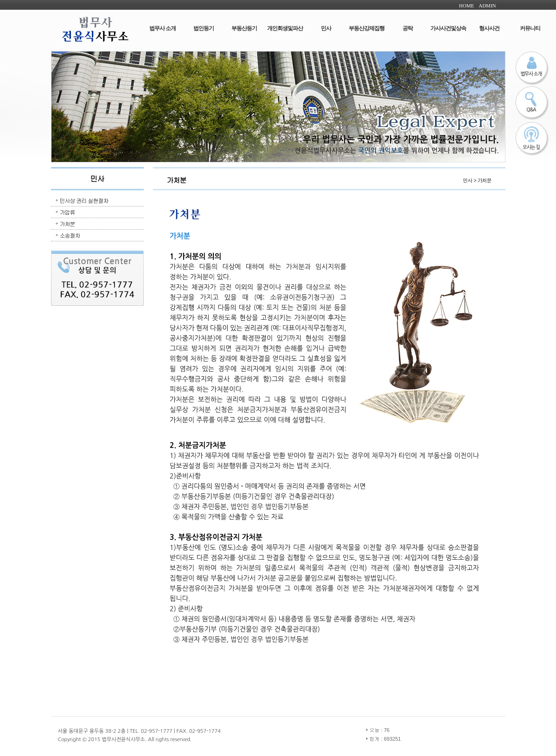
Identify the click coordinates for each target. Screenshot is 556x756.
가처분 (67, 223)
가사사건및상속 (448, 28)
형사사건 (489, 28)
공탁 (408, 28)
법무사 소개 (163, 28)
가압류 (67, 212)
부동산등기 (244, 28)
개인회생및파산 (285, 28)
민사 (326, 28)
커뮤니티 (530, 28)
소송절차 (70, 235)
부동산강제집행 (367, 28)
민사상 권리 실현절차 (84, 200)
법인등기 (204, 28)
